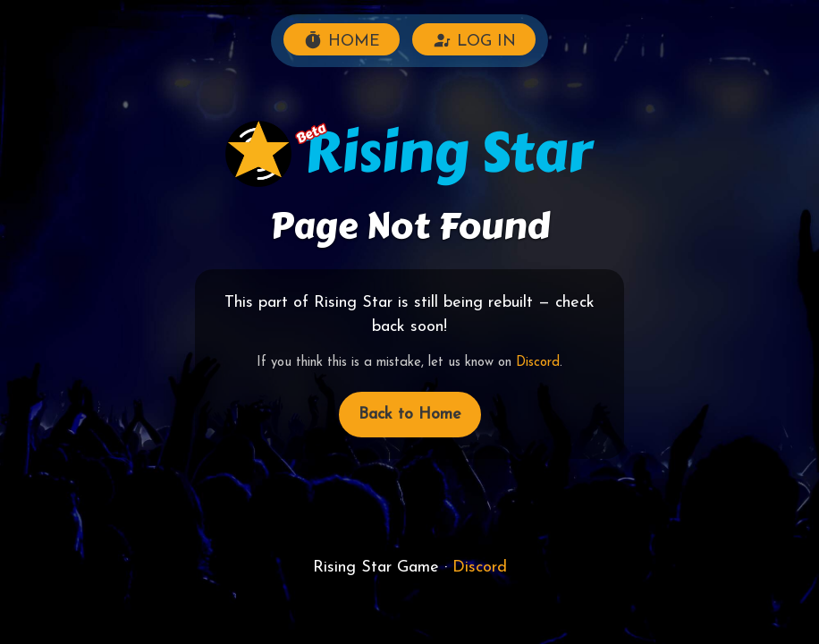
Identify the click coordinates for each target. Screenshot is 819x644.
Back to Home (410, 415)
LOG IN (474, 40)
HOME (342, 40)
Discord (538, 363)
